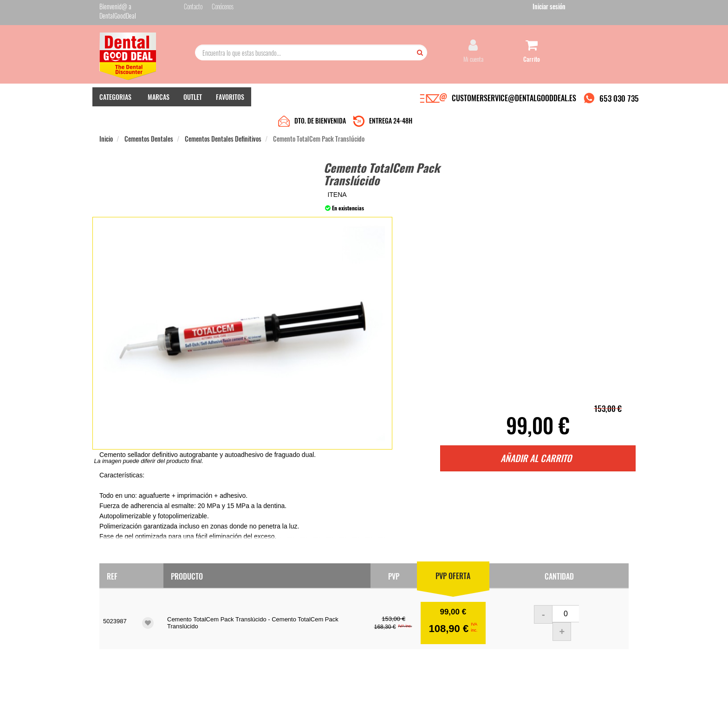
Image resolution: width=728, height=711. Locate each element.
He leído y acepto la (428, 629)
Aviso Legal (441, 696)
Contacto (291, 597)
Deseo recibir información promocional (432, 645)
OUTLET (193, 98)
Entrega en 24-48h (212, 607)
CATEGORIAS (115, 98)
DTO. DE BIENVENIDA (320, 99)
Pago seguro (204, 616)
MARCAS (159, 98)
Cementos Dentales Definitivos (223, 117)
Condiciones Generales (478, 696)
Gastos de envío (208, 625)
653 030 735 (619, 99)
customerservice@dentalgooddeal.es (393, 696)
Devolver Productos (302, 616)
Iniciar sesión (612, 9)
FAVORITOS (230, 98)
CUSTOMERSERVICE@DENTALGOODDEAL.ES (514, 99)
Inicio (106, 117)
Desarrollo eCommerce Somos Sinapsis (134, 702)
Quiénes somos (207, 597)
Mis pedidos (294, 607)
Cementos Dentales (149, 117)
